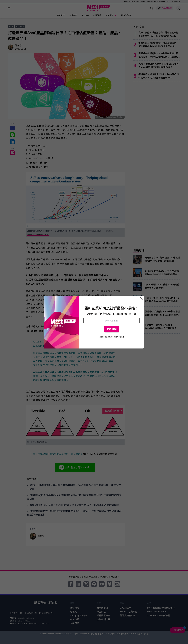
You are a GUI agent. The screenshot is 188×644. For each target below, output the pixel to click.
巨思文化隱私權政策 (116, 337)
